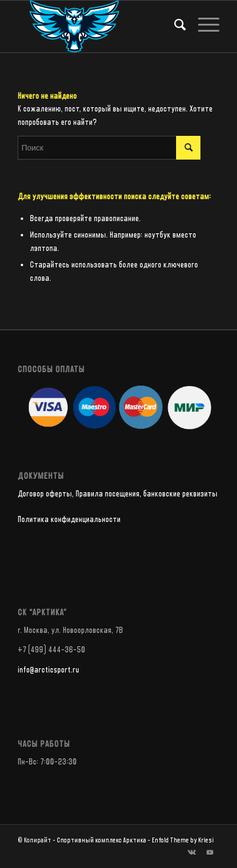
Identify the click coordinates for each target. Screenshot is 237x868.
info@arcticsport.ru (48, 670)
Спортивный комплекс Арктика (101, 840)
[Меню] (203, 25)
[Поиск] (174, 25)
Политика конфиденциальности (69, 520)
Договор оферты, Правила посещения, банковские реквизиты (118, 494)
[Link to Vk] (192, 853)
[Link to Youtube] (210, 853)
